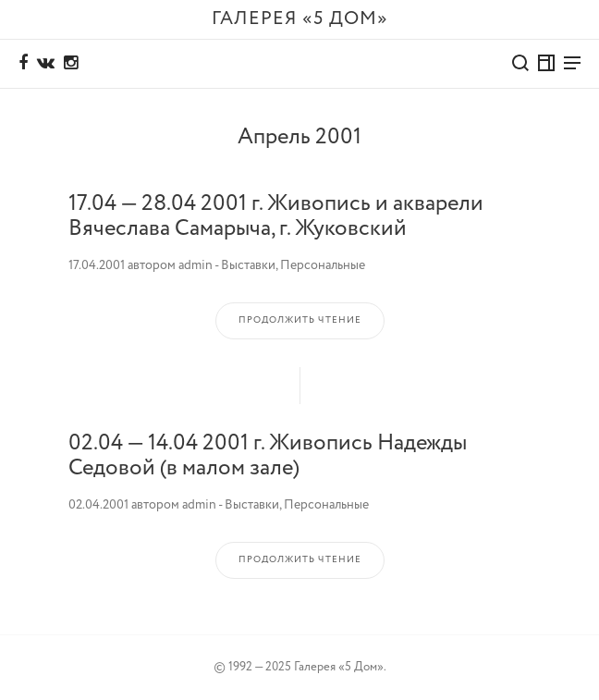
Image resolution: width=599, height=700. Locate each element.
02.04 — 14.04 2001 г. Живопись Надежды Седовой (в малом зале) (268, 455)
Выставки (248, 265)
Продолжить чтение (300, 320)
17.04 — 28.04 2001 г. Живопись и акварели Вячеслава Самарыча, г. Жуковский (276, 216)
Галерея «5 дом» (300, 19)
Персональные (323, 265)
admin (196, 265)
